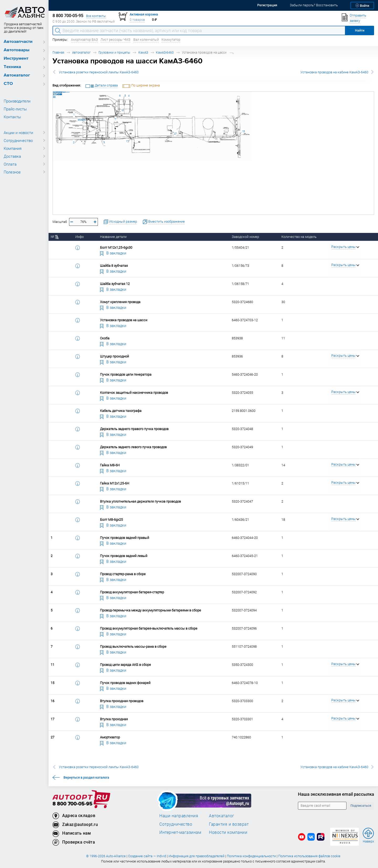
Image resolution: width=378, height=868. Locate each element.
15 (243, 131)
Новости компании (228, 832)
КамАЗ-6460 (165, 52)
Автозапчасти (18, 42)
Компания (13, 148)
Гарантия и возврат (229, 824)
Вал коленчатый (146, 40)
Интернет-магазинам (180, 832)
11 (83, 144)
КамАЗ (143, 52)
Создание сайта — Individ (147, 856)
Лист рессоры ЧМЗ (115, 40)
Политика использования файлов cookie (309, 856)
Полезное (12, 172)
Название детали (113, 237)
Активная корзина (144, 14)
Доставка (12, 156)
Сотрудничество (18, 140)
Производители (17, 101)
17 (127, 141)
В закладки (113, 253)
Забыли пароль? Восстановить (314, 5)
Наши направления (179, 816)
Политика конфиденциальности (251, 856)
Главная (58, 52)
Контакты (12, 117)
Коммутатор (171, 40)
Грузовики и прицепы (114, 52)
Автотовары (17, 50)
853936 (80, 120)
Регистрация (267, 5)
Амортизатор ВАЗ (84, 40)
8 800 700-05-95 (72, 804)
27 (175, 134)
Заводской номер (245, 237)
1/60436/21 (53, 92)
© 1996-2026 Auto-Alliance (106, 856)
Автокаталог (17, 75)
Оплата (10, 164)
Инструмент (16, 58)
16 (122, 110)
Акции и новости (18, 132)
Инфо (80, 237)
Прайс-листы (15, 109)
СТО (8, 84)
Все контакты (96, 16)
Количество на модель (299, 237)
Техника (12, 67)
